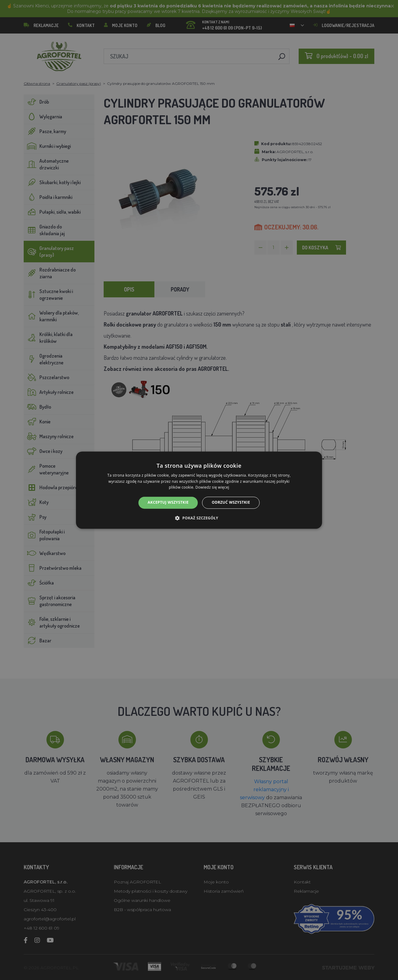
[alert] (199, 490)
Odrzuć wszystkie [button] (231, 503)
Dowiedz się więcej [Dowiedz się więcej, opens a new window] (212, 488)
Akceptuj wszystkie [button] (168, 503)
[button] (199, 518)
